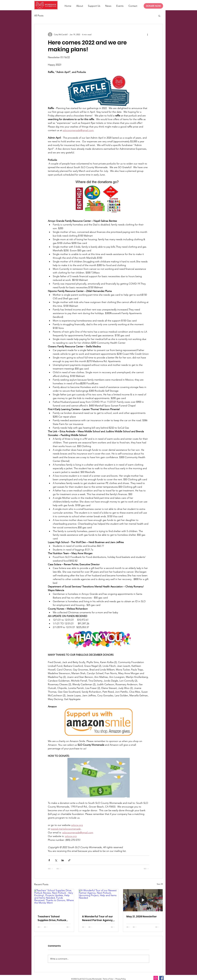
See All (160, 884)
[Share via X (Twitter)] (56, 860)
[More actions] (147, 34)
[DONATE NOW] (153, 6)
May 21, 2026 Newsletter (142, 916)
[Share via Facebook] (49, 860)
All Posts (39, 16)
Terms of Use (108, 979)
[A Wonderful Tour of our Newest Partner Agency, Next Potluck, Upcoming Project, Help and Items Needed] (99, 900)
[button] (159, 16)
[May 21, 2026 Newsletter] (143, 900)
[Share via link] (69, 860)
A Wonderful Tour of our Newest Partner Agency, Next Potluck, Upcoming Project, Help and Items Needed (98, 918)
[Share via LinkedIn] (63, 860)
